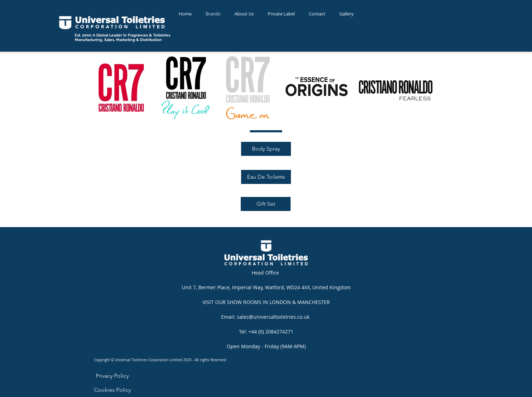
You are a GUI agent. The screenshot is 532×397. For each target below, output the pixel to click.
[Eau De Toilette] (266, 177)
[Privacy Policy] (112, 376)
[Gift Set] (266, 204)
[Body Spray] (266, 149)
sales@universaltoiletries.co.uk (273, 317)
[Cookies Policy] (112, 390)
